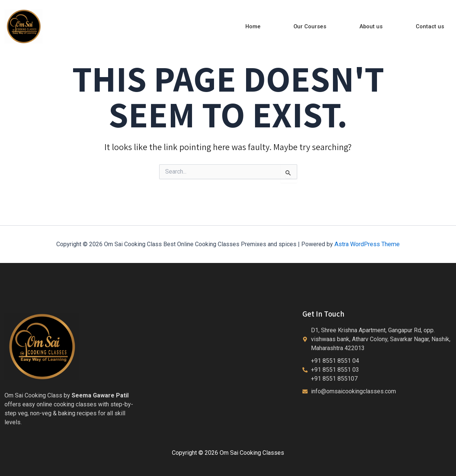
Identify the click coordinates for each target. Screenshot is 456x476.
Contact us (431, 26)
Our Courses (317, 26)
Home (262, 26)
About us (375, 26)
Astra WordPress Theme (367, 244)
